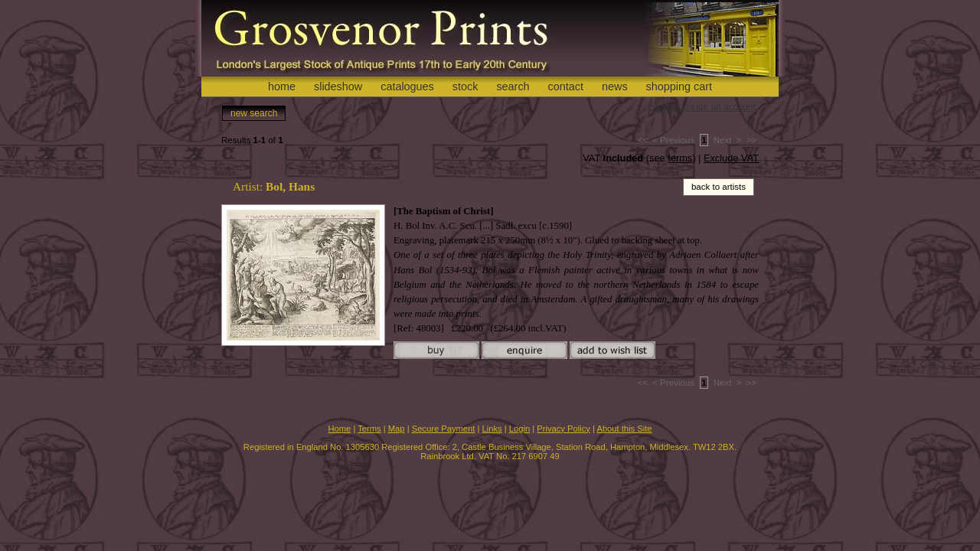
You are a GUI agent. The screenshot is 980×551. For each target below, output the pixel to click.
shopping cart (679, 86)
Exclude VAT (731, 158)
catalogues (407, 86)
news (615, 86)
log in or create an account (702, 107)
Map (397, 429)
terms (680, 158)
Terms (369, 429)
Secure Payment (444, 429)
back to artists (719, 187)
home (282, 86)
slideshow (338, 86)
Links (492, 429)
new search (254, 113)
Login (519, 429)
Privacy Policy (563, 429)
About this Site (624, 429)
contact (566, 86)
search (513, 86)
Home (339, 429)
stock (465, 86)
